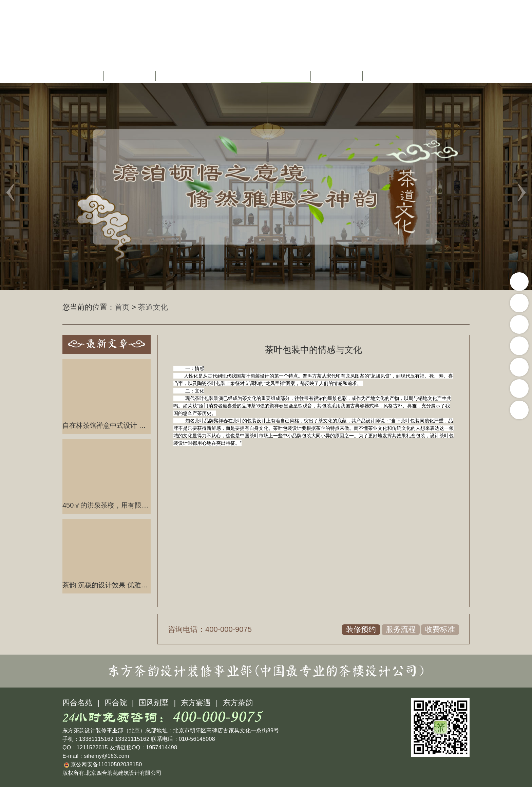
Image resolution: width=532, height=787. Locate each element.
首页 (85, 76)
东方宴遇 (196, 703)
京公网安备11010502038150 (103, 764)
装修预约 (361, 629)
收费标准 (440, 629)
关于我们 (131, 76)
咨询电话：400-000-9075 (210, 629)
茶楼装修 (234, 76)
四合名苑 (77, 703)
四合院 (116, 703)
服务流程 (401, 629)
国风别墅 (154, 703)
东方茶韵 (238, 703)
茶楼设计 (182, 76)
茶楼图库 (389, 76)
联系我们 (441, 76)
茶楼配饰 (338, 76)
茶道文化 (286, 76)
